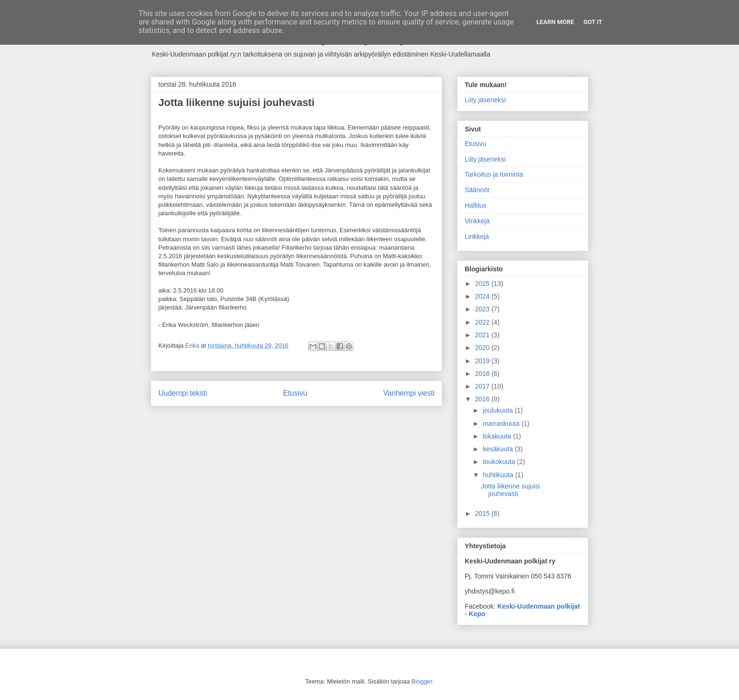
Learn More (555, 22)
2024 (483, 296)
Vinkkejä (477, 221)
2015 (483, 513)
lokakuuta (498, 436)
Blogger (422, 681)
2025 (483, 284)
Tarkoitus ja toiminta (494, 174)
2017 (483, 386)
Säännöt (477, 190)
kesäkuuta (499, 449)
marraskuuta (502, 423)
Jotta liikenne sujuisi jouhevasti (511, 490)
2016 (483, 399)
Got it (593, 22)
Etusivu (295, 393)
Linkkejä (477, 236)
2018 (483, 374)
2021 (483, 335)
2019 (483, 361)
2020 (483, 348)
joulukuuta (499, 410)
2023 (483, 309)
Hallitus (476, 205)
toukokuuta (500, 462)
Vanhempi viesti (409, 393)
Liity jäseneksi (485, 100)
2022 (483, 322)
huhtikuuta (499, 475)
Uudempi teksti (183, 393)
